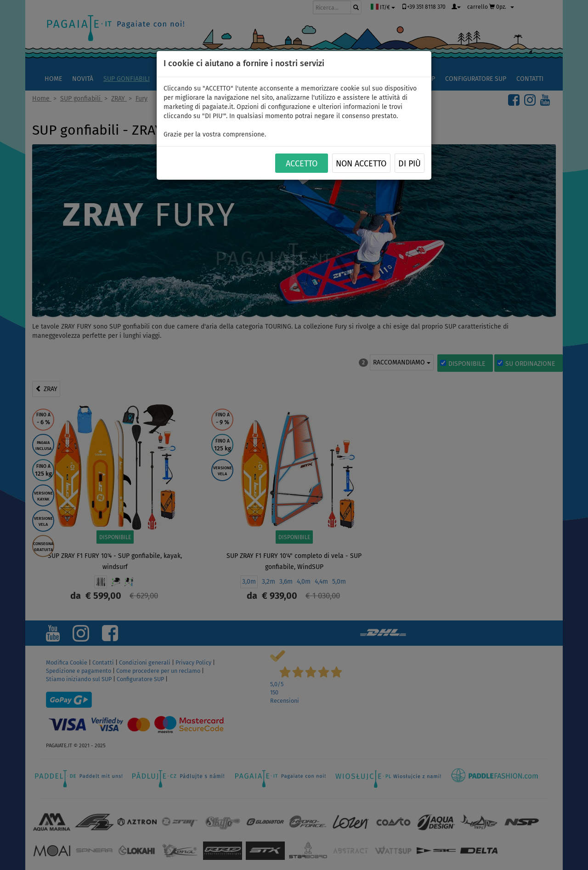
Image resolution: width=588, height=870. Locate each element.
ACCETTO (302, 164)
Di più (410, 164)
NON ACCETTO (361, 164)
